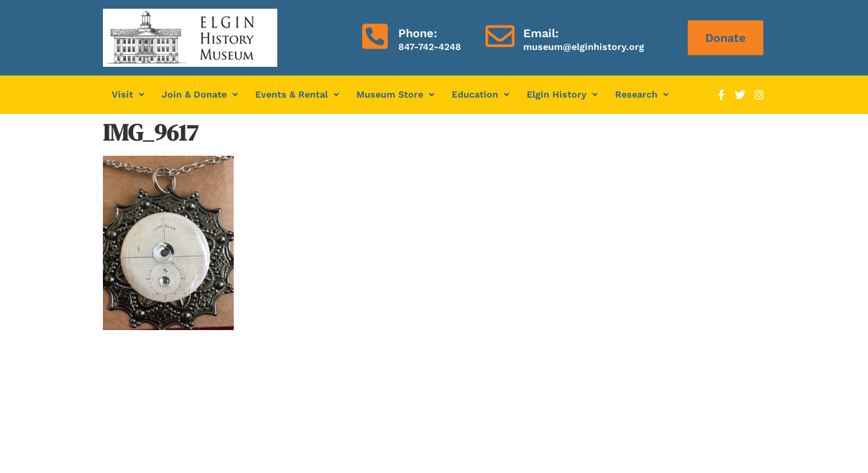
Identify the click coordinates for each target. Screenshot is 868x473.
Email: (541, 33)
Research (642, 94)
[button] (128, 95)
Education (481, 94)
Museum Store (395, 94)
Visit (128, 94)
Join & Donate (200, 94)
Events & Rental (297, 94)
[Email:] (500, 36)
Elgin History (562, 94)
